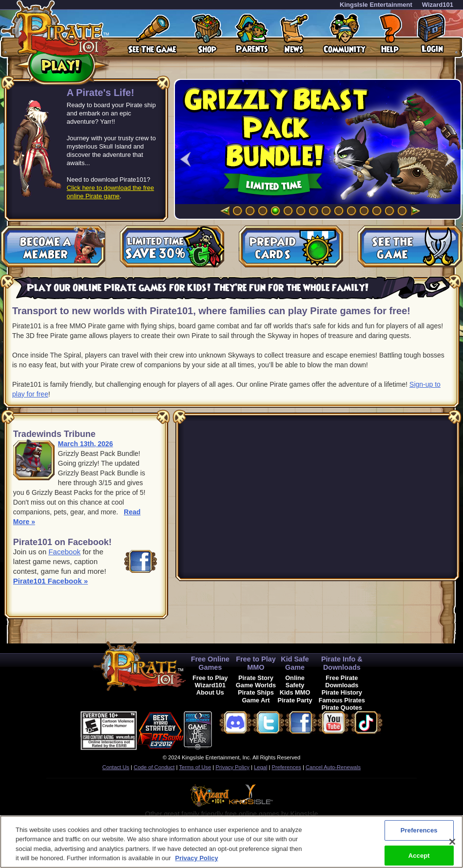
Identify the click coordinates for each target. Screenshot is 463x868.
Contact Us (116, 767)
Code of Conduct (154, 767)
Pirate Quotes (342, 708)
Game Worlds (256, 685)
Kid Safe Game (295, 663)
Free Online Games (210, 663)
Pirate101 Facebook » (50, 581)
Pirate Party (295, 700)
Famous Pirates (342, 700)
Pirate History (342, 692)
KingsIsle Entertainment (376, 5)
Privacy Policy (232, 767)
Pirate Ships (256, 692)
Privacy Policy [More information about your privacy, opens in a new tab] (196, 858)
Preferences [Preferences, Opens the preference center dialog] (419, 830)
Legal (260, 767)
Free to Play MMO (256, 663)
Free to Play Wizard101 (210, 681)
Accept (419, 855)
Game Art (256, 700)
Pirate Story (256, 678)
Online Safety (295, 681)
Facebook (64, 552)
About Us (210, 692)
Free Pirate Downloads (342, 681)
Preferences (287, 767)
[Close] (452, 842)
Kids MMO (295, 692)
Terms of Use (195, 767)
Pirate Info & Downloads (342, 663)
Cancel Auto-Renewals (333, 767)
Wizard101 (438, 5)
